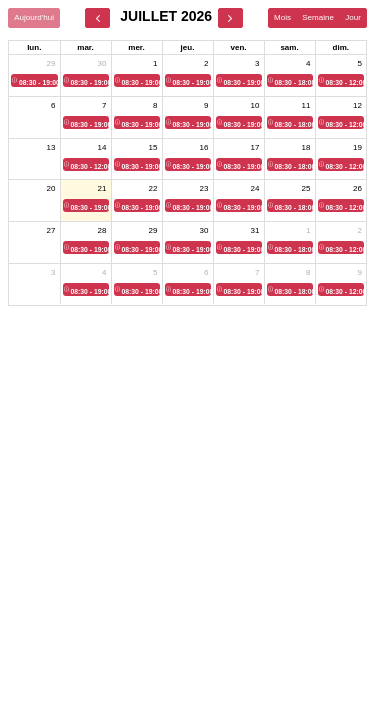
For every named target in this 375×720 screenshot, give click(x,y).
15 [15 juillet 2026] (153, 147)
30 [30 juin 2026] (102, 63)
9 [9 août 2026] (360, 272)
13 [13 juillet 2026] (51, 147)
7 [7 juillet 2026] (104, 105)
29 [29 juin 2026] (51, 63)
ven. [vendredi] (238, 47)
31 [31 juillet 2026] (255, 230)
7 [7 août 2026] (257, 272)
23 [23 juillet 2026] (204, 188)
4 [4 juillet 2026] (308, 63)
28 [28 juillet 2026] (102, 230)
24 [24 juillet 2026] (255, 188)
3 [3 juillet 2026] (257, 63)
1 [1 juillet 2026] (155, 63)
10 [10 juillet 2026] (255, 105)
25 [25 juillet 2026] (306, 188)
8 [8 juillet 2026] (155, 105)
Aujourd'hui (34, 17)
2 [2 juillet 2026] (206, 63)
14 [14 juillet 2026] (102, 147)
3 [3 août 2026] (53, 272)
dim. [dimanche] (341, 47)
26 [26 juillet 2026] (357, 188)
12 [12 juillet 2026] (357, 105)
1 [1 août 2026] (308, 230)
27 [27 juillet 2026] (51, 230)
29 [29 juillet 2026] (153, 230)
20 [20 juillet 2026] (51, 188)
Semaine (318, 17)
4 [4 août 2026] (104, 272)
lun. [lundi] (34, 47)
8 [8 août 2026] (308, 272)
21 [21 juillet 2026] (102, 188)
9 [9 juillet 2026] (206, 105)
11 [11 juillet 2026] (306, 105)
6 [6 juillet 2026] (53, 105)
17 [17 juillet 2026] (255, 147)
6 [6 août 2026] (206, 272)
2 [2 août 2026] (360, 230)
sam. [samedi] (289, 47)
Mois (282, 17)
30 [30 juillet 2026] (204, 230)
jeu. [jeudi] (188, 47)
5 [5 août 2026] (155, 272)
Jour (353, 17)
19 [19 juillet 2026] (357, 147)
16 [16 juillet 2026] (204, 147)
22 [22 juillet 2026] (153, 188)
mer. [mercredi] (136, 47)
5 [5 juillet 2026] (360, 63)
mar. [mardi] (85, 47)
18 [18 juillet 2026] (306, 147)
